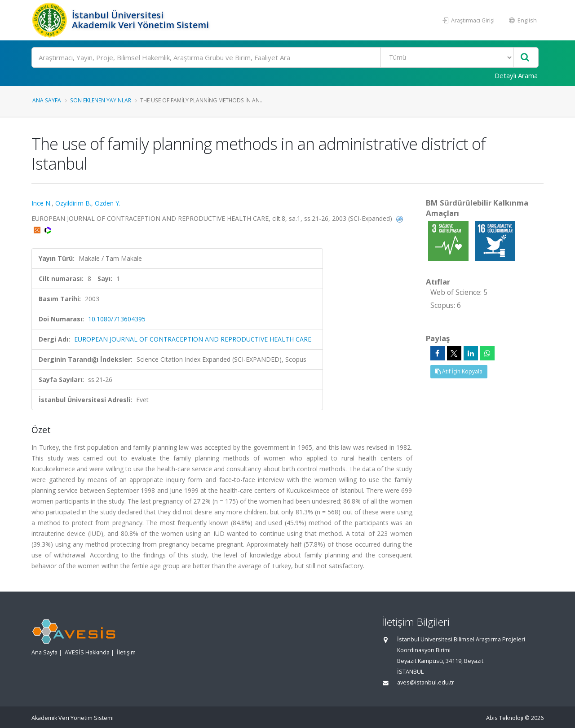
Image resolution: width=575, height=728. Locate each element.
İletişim (126, 652)
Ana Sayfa (47, 100)
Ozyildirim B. (73, 203)
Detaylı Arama (516, 75)
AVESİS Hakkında (87, 652)
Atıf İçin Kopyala (459, 371)
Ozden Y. (108, 203)
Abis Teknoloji (505, 718)
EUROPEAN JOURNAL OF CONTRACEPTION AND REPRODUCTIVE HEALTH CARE (193, 339)
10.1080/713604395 (117, 319)
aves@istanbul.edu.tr (426, 682)
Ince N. (42, 203)
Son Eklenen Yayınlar (101, 100)
